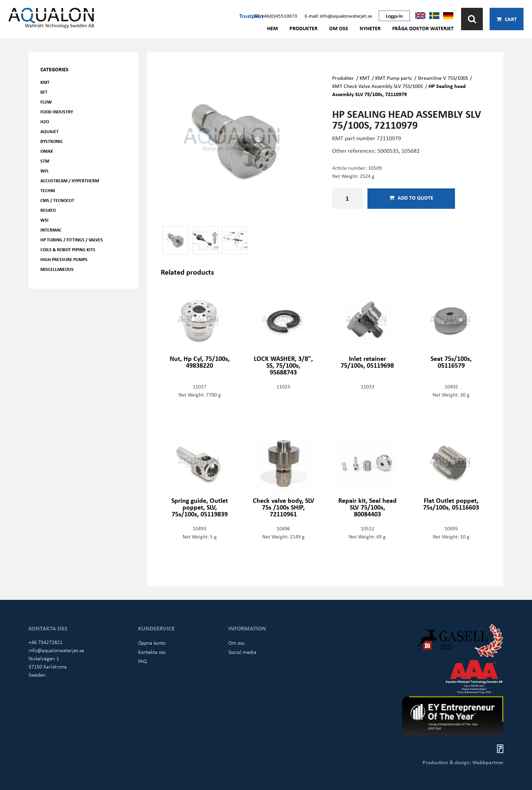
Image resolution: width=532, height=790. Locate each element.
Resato (48, 210)
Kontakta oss (152, 652)
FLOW (46, 102)
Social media (242, 652)
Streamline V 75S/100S (443, 78)
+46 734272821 (45, 642)
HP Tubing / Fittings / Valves (72, 240)
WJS (44, 171)
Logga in (394, 16)
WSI (44, 220)
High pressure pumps (64, 259)
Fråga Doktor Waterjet (423, 28)
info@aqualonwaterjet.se (56, 650)
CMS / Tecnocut (57, 200)
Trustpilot (251, 16)
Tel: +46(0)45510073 (275, 16)
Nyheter (370, 28)
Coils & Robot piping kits (68, 249)
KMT (45, 82)
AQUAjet (50, 131)
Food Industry (57, 112)
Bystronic (52, 141)
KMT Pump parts (394, 78)
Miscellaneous (57, 269)
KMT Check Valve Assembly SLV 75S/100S (377, 86)
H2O (45, 121)
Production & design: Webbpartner (463, 762)
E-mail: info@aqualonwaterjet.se (338, 16)
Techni (48, 190)
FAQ (142, 661)
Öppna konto (152, 643)
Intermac (51, 230)
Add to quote (411, 198)
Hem (272, 28)
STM (45, 161)
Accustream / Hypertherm (70, 180)
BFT (44, 92)
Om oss (339, 28)
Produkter (303, 28)
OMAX (47, 151)
